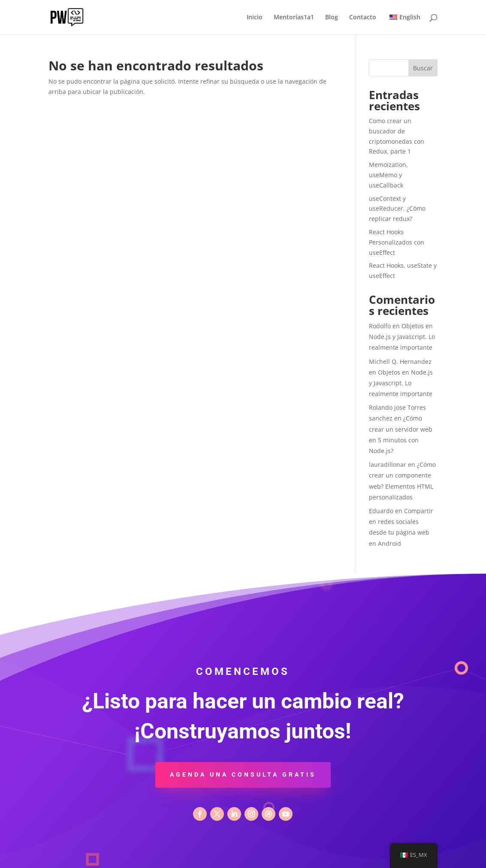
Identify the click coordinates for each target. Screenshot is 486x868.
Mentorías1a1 (294, 18)
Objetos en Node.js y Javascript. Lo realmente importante (402, 337)
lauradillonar (388, 464)
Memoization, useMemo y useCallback (388, 175)
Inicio (255, 18)
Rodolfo (380, 326)
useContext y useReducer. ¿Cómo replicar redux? (397, 209)
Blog (332, 18)
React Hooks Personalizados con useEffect (397, 242)
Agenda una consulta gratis (243, 774)
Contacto (363, 18)
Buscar (423, 68)
